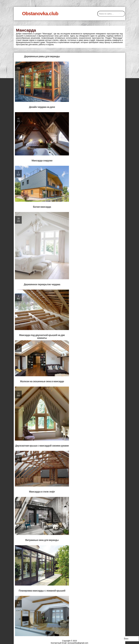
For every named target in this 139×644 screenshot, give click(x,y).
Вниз (126, 639)
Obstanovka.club (40, 13)
